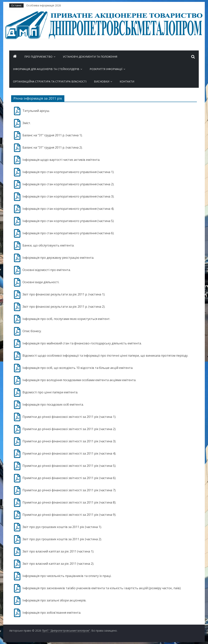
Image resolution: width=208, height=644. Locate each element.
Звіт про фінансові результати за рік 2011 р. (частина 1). (64, 294)
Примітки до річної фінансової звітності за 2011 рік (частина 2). (69, 429)
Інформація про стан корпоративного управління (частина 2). (68, 184)
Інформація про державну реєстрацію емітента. (58, 258)
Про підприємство (38, 57)
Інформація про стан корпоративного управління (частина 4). (68, 209)
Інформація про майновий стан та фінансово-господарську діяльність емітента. (82, 343)
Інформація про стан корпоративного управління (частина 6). (68, 233)
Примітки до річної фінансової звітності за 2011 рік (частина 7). (69, 490)
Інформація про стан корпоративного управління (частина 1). (68, 172)
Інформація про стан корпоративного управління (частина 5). (68, 221)
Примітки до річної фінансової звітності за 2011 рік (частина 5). (69, 466)
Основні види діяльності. (41, 282)
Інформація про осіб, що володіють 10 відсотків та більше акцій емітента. (78, 368)
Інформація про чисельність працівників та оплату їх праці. (67, 576)
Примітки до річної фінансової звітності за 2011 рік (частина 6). (69, 478)
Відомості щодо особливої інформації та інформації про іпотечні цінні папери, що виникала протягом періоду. (105, 356)
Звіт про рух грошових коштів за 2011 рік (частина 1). (62, 527)
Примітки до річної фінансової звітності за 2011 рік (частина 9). (69, 515)
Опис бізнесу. (32, 331)
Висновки (102, 81)
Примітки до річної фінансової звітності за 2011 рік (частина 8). (69, 502)
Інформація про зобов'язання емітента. (52, 613)
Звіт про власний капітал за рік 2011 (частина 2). (58, 564)
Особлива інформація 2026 (44, 5)
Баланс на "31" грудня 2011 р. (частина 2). (52, 147)
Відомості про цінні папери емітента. (50, 392)
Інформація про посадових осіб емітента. (53, 404)
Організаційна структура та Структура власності (50, 81)
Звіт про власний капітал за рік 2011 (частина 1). (58, 551)
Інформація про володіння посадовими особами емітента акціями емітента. (79, 380)
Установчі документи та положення (90, 57)
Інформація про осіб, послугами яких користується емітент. (66, 319)
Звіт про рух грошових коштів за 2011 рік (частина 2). (62, 539)
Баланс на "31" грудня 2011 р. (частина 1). (52, 135)
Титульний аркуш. (36, 111)
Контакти (127, 81)
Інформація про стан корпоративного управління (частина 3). (68, 196)
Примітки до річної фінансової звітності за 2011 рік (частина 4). (69, 453)
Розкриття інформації (106, 69)
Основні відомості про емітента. (47, 270)
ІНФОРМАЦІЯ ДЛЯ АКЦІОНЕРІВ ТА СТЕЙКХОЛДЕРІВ (46, 69)
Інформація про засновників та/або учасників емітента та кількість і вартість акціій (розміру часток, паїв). (102, 588)
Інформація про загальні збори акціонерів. (54, 600)
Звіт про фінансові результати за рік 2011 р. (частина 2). (64, 307)
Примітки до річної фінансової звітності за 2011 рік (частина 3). (69, 441)
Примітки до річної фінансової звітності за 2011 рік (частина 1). (69, 417)
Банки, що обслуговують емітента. (48, 245)
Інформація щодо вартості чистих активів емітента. (61, 160)
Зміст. (27, 123)
